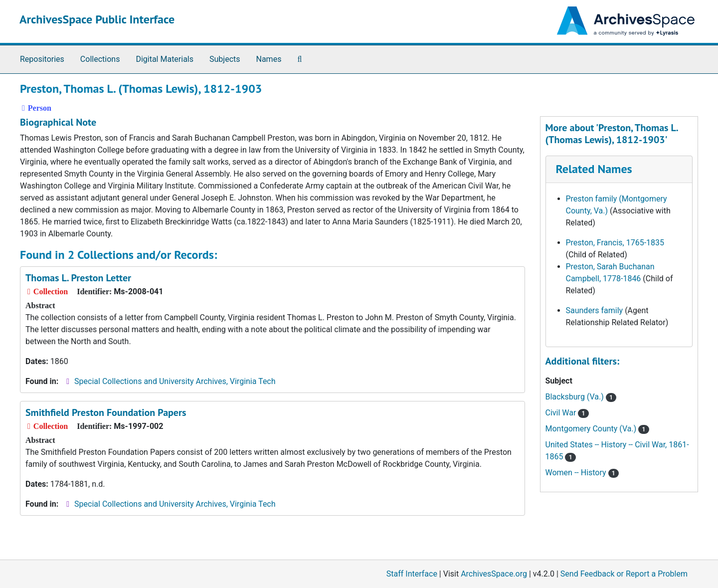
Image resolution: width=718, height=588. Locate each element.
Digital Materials (165, 59)
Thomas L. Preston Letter (78, 278)
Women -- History (582, 473)
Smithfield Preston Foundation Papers (106, 412)
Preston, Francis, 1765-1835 (615, 243)
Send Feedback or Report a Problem (624, 574)
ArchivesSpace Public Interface (97, 19)
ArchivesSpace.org (494, 574)
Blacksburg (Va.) (581, 397)
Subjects (225, 59)
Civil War (567, 413)
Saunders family (595, 310)
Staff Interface (412, 574)
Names (269, 59)
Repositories (42, 59)
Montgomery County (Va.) (597, 429)
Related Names (594, 169)
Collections (100, 59)
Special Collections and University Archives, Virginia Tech (175, 381)
